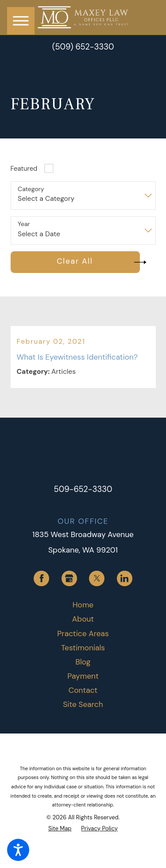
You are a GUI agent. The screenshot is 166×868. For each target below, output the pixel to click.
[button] (18, 850)
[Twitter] (97, 578)
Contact (83, 690)
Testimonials (83, 648)
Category (31, 189)
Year (24, 224)
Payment (83, 676)
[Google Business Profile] (69, 578)
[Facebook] (41, 578)
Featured (24, 169)
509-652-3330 (83, 489)
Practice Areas (83, 634)
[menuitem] (83, 605)
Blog (83, 662)
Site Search (83, 704)
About (83, 619)
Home (83, 605)
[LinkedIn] (125, 578)
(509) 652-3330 (83, 47)
